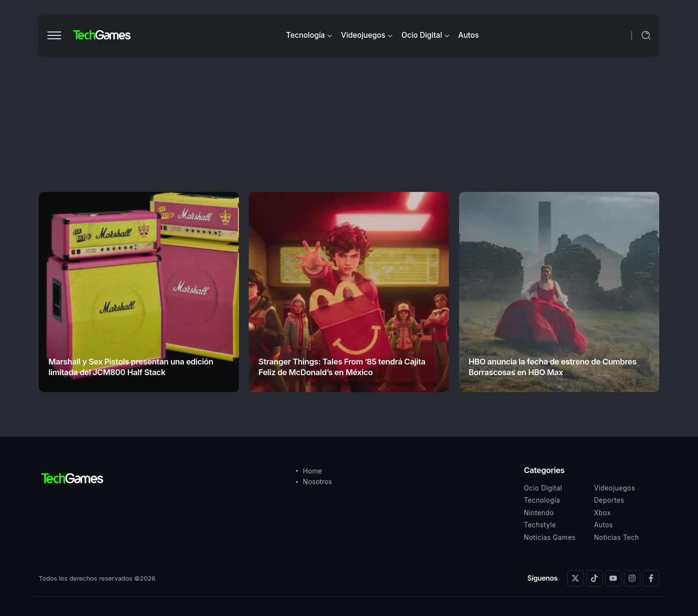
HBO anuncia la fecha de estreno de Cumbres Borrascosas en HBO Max (553, 367)
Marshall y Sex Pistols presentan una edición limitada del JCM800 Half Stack (131, 367)
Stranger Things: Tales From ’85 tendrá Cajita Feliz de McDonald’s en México (342, 367)
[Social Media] (575, 578)
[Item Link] (139, 292)
